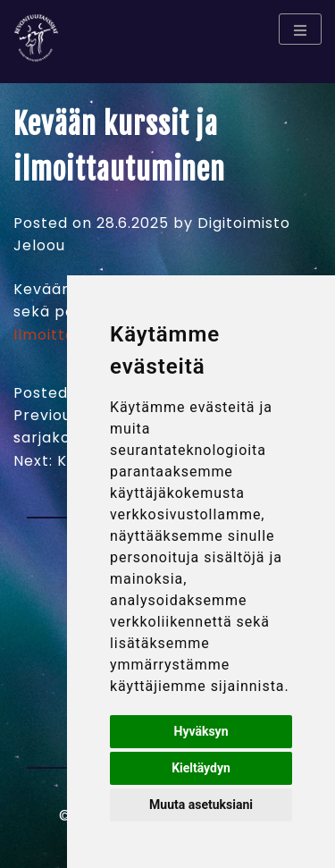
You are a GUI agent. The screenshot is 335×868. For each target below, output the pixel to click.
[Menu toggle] (300, 29)
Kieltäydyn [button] (201, 768)
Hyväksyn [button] (201, 731)
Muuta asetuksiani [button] (201, 805)
